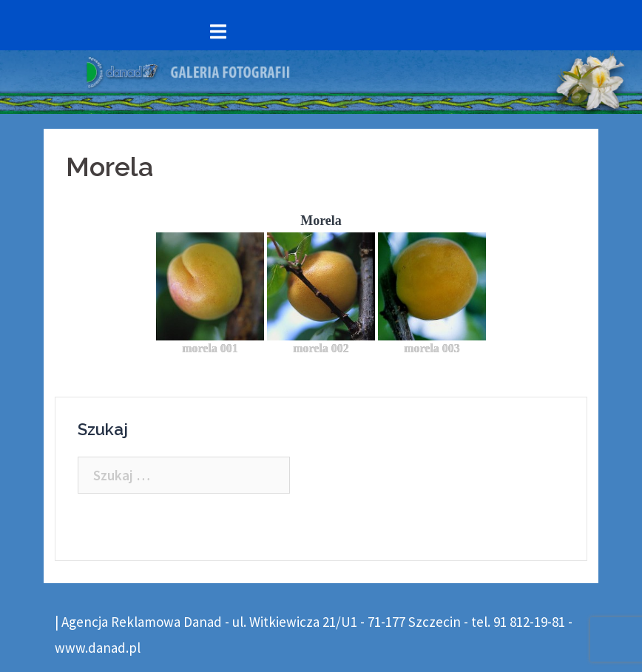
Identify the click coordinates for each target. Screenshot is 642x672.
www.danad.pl (98, 648)
